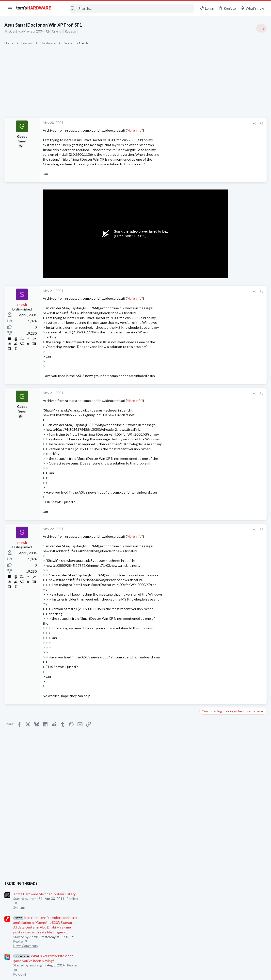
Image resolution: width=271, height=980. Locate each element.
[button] (10, 8)
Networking (209, 645)
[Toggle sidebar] (261, 28)
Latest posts (204, 524)
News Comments (213, 330)
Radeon (71, 31)
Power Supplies (212, 430)
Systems (207, 292)
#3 (182, 393)
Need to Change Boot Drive (230, 534)
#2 (182, 291)
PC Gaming (209, 359)
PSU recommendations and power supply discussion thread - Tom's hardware (231, 412)
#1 (182, 123)
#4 (182, 529)
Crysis (57, 31)
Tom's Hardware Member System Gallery (232, 278)
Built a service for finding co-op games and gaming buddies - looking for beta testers (234, 582)
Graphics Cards (212, 568)
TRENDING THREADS (209, 268)
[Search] (126, 9)
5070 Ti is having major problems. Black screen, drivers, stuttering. (226, 683)
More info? (135, 130)
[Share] (175, 123)
